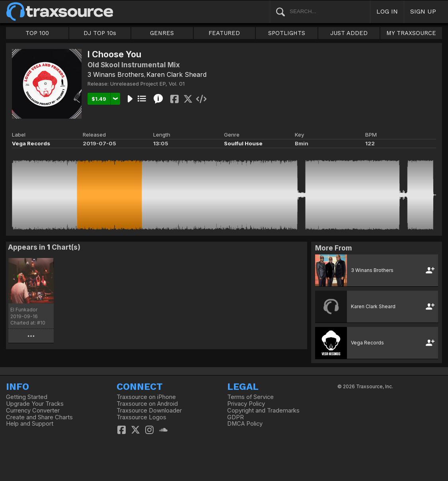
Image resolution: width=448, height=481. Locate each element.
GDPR (236, 417)
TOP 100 (37, 33)
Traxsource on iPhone (146, 397)
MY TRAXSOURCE (411, 33)
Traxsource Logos (141, 417)
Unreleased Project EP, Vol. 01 (147, 84)
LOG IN (387, 11)
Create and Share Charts (39, 417)
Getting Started (27, 397)
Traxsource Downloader (149, 411)
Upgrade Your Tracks (35, 404)
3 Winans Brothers (116, 74)
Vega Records (31, 143)
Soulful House (243, 143)
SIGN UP (423, 11)
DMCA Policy (245, 424)
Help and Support (30, 424)
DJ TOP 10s (100, 33)
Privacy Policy (246, 404)
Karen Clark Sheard (176, 74)
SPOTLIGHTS (287, 33)
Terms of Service (250, 397)
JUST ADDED (349, 33)
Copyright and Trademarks (263, 411)
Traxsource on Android (147, 404)
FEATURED (224, 33)
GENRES (162, 33)
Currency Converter (33, 411)
